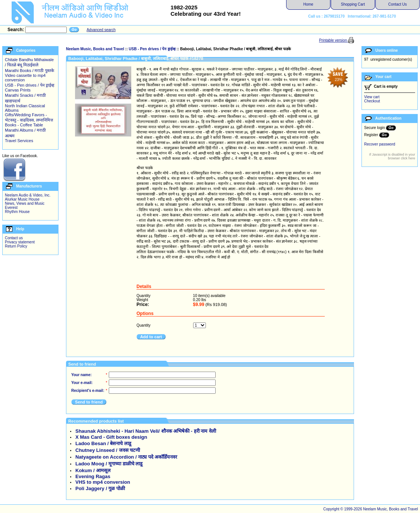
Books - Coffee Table (24, 125)
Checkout (372, 101)
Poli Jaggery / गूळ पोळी (100, 488)
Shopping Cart (353, 4)
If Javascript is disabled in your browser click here (392, 156)
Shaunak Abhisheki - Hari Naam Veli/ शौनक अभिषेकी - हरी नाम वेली (146, 431)
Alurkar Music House (22, 199)
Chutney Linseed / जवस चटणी (108, 450)
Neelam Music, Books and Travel (95, 49)
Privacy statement (20, 242)
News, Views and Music (25, 203)
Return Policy (16, 246)
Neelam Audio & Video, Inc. (28, 195)
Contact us (14, 238)
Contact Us (397, 4)
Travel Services (19, 141)
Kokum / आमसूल (93, 470)
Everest (11, 208)
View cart (372, 97)
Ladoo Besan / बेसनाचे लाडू (103, 443)
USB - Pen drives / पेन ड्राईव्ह (30, 85)
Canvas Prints (18, 90)
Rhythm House (17, 212)
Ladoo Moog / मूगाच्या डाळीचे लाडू (109, 464)
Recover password (380, 144)
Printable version (334, 40)
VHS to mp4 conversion (103, 482)
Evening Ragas (93, 476)
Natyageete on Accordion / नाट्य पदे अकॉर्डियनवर (126, 457)
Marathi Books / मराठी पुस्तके (29, 70)
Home (308, 4)
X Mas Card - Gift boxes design (111, 437)
